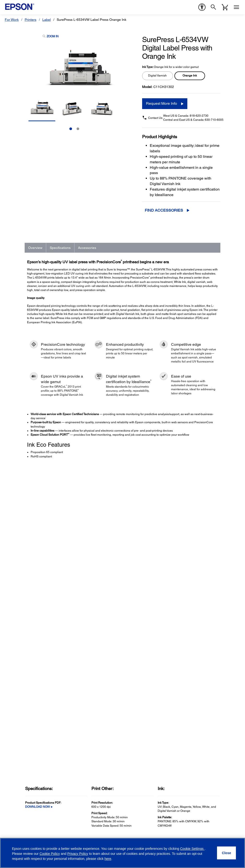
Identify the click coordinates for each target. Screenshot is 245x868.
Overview (35, 248)
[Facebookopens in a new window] (182, 835)
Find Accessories (164, 210)
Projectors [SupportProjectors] (73, 665)
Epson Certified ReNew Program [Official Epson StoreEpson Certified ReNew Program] (148, 672)
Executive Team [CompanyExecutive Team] (194, 672)
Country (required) (83, 779)
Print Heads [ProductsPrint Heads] (16, 699)
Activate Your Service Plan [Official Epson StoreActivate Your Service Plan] (143, 692)
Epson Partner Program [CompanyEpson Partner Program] (200, 686)
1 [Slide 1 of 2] (71, 129)
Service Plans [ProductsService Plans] (17, 719)
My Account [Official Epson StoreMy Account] (133, 699)
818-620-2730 (199, 116)
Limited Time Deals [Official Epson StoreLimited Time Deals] (138, 665)
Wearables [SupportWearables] (74, 692)
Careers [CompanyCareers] (188, 679)
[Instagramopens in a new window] (228, 835)
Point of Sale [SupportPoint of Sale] (75, 679)
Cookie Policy (50, 854)
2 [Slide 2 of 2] (78, 129)
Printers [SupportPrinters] (71, 659)
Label (47, 20)
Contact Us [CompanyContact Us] (190, 726)
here (108, 859)
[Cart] (225, 7)
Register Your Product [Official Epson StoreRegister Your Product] (140, 686)
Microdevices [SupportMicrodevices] (75, 699)
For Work (12, 20)
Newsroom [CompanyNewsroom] (190, 712)
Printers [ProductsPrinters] (13, 659)
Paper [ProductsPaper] (12, 712)
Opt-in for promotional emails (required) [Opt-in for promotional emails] (42, 801)
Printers (31, 20)
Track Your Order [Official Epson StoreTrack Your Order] (136, 679)
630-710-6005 (214, 120)
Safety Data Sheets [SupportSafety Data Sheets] (80, 731)
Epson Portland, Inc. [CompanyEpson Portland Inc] (197, 706)
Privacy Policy (34, 811)
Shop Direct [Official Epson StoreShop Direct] (133, 659)
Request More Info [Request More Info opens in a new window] (161, 103)
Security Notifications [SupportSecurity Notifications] (81, 744)
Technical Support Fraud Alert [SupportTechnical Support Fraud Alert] (88, 751)
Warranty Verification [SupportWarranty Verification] (81, 712)
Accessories (87, 248)
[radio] (158, 76)
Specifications (60, 248)
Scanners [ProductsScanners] (14, 672)
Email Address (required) (26, 779)
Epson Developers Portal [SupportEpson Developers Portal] (84, 737)
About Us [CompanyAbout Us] (189, 659)
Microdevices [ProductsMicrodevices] (17, 692)
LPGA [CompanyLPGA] (187, 699)
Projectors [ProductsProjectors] (15, 665)
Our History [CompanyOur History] (191, 665)
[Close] (226, 853)
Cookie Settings (192, 849)
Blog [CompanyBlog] (185, 719)
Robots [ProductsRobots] (13, 686)
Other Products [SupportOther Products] (77, 706)
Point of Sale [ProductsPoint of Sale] (17, 679)
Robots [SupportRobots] (71, 686)
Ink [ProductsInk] (9, 706)
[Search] (213, 7)
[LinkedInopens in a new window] (216, 835)
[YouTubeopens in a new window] (205, 835)
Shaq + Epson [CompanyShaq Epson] (193, 692)
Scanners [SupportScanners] (73, 672)
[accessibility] (202, 7)
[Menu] (236, 7)
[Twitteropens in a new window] (193, 835)
